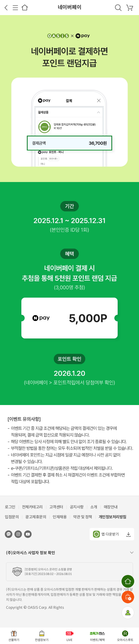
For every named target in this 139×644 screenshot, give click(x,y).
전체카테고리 (32, 507)
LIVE (69, 640)
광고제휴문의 (36, 517)
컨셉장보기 (42, 640)
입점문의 (12, 517)
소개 (94, 507)
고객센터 (56, 507)
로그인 (10, 507)
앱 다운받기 (106, 534)
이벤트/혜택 (97, 640)
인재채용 (60, 517)
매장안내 (111, 507)
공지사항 (77, 507)
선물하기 (14, 640)
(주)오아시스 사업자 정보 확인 (31, 553)
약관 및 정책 (83, 517)
